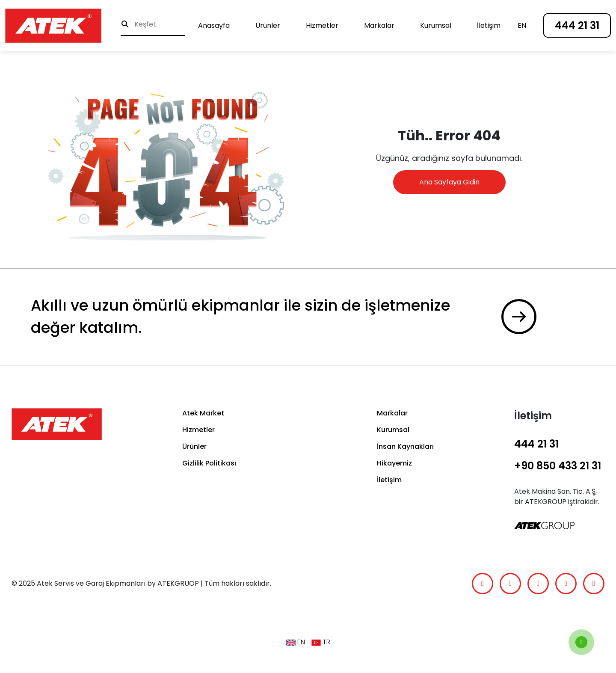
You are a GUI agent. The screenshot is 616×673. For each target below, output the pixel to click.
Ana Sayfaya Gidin (449, 182)
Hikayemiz (394, 463)
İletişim (489, 25)
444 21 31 (577, 25)
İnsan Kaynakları (405, 446)
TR (321, 642)
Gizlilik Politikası (209, 463)
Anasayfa (214, 25)
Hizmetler (322, 25)
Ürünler (268, 25)
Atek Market (203, 413)
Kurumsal (436, 25)
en (522, 25)
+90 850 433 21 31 (558, 466)
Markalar (379, 25)
